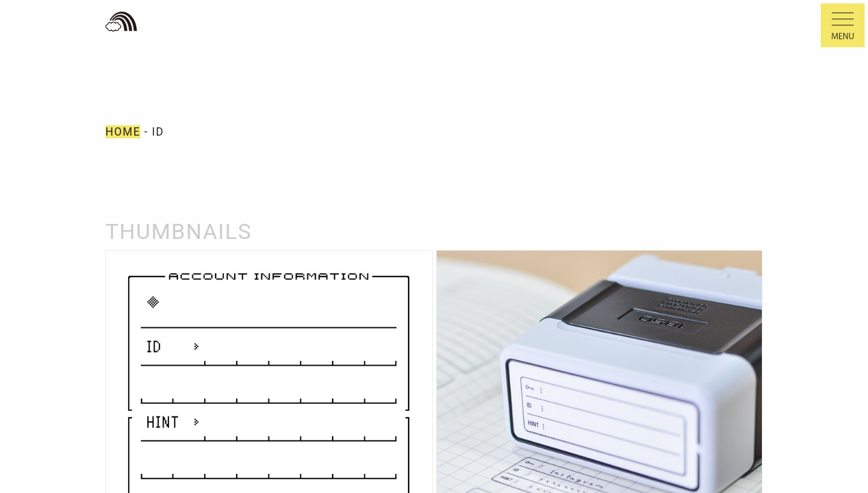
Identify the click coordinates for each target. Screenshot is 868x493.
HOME (123, 132)
